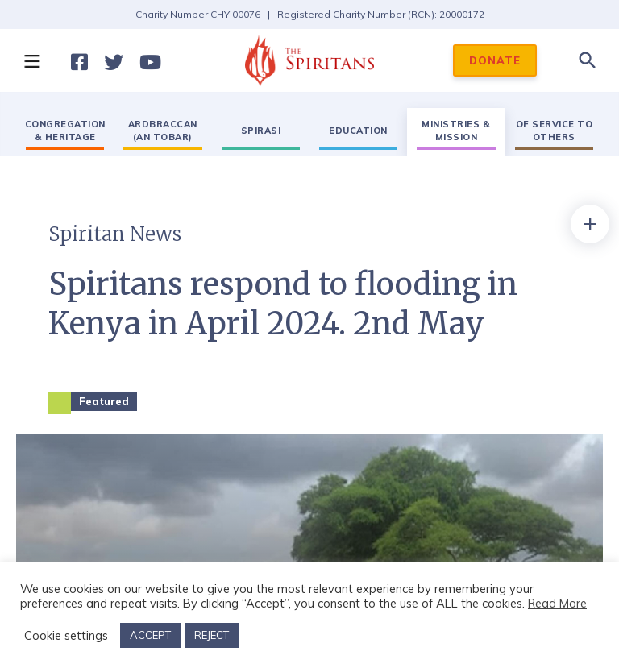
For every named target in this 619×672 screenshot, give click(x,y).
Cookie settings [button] (66, 636)
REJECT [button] (212, 635)
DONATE (495, 60)
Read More (557, 603)
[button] (31, 60)
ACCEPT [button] (150, 635)
